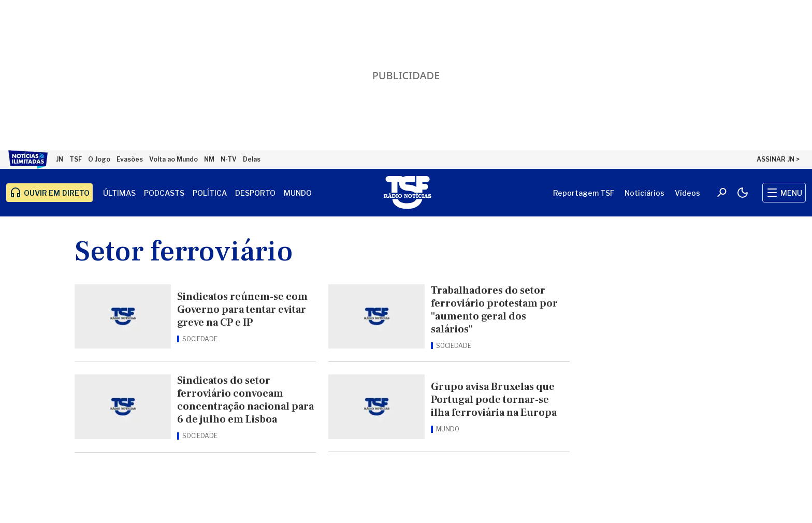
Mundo (298, 193)
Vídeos (687, 193)
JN (60, 159)
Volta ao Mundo (173, 159)
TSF (76, 159)
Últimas (119, 193)
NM (209, 159)
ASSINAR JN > (778, 159)
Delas (252, 159)
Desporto (255, 193)
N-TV (229, 159)
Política (210, 193)
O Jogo (99, 159)
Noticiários (644, 193)
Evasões (130, 159)
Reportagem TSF (584, 193)
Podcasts (164, 193)
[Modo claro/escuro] (743, 193)
